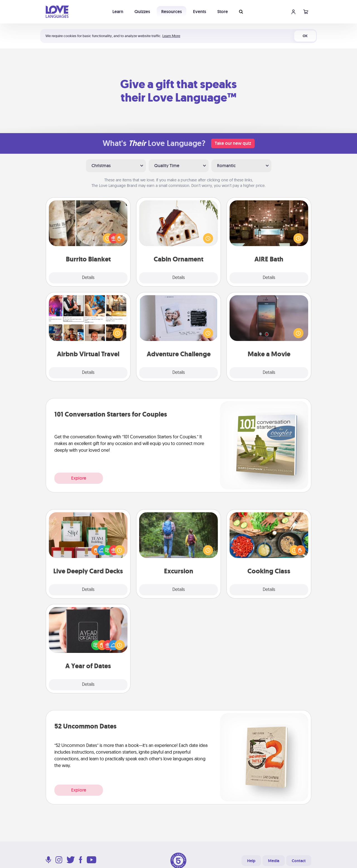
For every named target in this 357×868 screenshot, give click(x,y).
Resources (172, 12)
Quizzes (142, 12)
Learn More (171, 36)
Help (251, 861)
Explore (79, 478)
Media (274, 861)
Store (223, 12)
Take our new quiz (233, 143)
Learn (118, 12)
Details (88, 278)
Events (200, 12)
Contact (299, 861)
